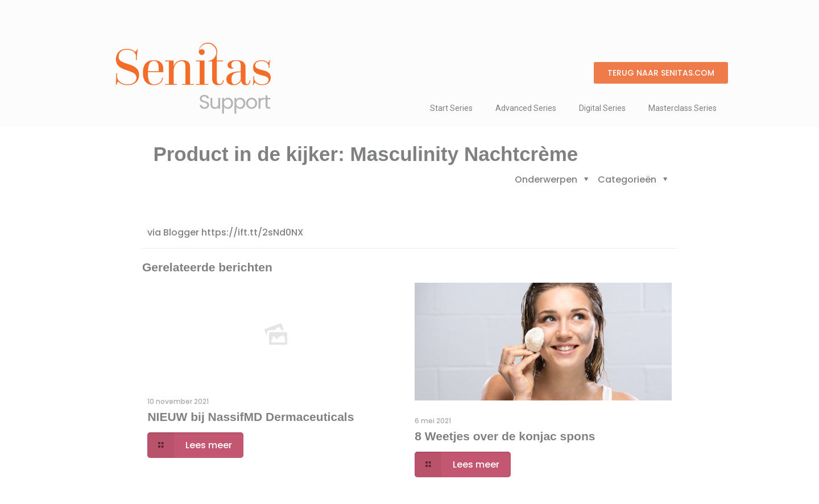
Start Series (451, 108)
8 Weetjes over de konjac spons (505, 436)
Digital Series (602, 108)
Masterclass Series (682, 108)
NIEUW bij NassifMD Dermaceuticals (251, 417)
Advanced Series (526, 108)
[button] (661, 73)
